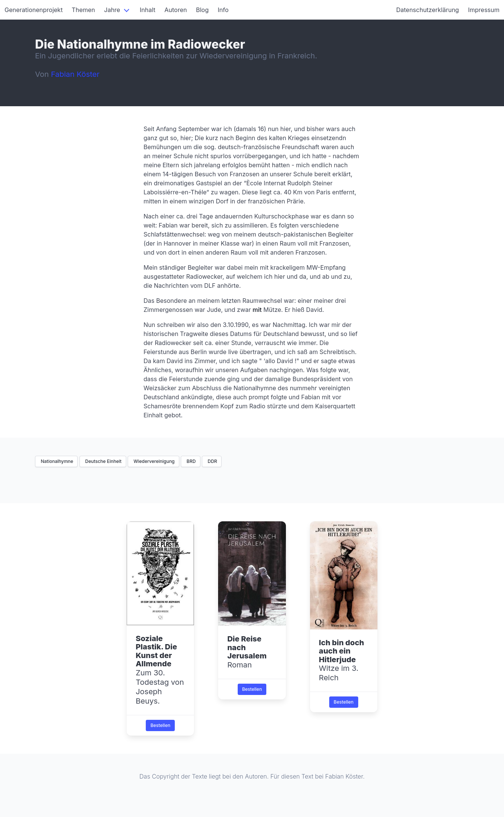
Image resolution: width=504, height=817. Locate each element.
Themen (83, 10)
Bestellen (160, 725)
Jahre (112, 10)
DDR (212, 461)
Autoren (176, 10)
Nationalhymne (56, 461)
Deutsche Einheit (103, 461)
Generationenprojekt (34, 10)
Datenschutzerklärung (428, 10)
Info (223, 10)
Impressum (484, 10)
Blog (202, 10)
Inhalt (148, 10)
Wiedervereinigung (153, 461)
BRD (191, 461)
